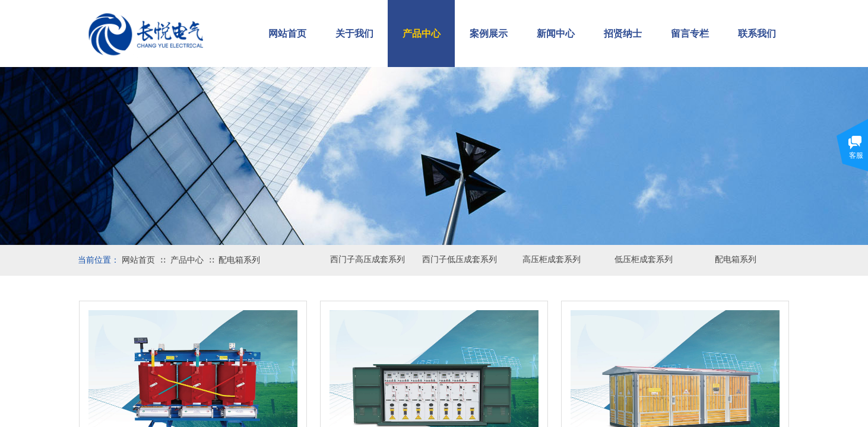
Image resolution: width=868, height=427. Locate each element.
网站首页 (138, 260)
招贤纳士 (623, 34)
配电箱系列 (239, 260)
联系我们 (757, 34)
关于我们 (354, 34)
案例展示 (489, 34)
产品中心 (187, 260)
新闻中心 (556, 34)
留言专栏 (690, 34)
